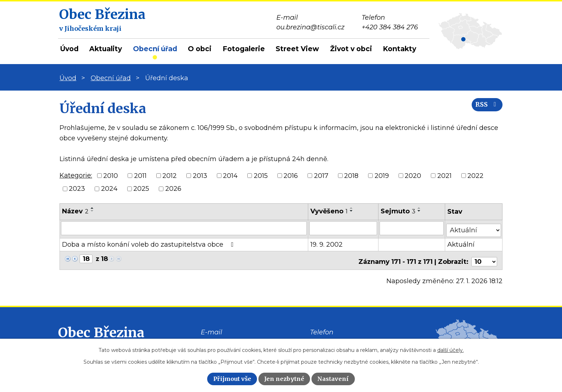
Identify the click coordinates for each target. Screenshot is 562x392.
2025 (141, 189)
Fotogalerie (244, 49)
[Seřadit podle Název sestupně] (92, 211)
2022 (475, 175)
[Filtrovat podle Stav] (474, 228)
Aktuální (462, 242)
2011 (140, 175)
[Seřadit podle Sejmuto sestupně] (420, 211)
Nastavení (333, 379)
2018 (351, 175)
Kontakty (399, 49)
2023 (77, 189)
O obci (200, 49)
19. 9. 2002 (327, 242)
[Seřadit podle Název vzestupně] (92, 208)
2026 (173, 189)
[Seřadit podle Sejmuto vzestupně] (420, 208)
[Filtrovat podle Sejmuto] (412, 228)
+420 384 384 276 (338, 338)
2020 (413, 175)
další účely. (451, 350)
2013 (200, 175)
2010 (111, 175)
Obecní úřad (155, 49)
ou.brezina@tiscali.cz (235, 338)
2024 (109, 189)
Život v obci (351, 49)
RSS (485, 108)
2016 (291, 175)
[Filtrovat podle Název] (184, 228)
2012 (170, 175)
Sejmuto (398, 211)
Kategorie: (76, 175)
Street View (297, 49)
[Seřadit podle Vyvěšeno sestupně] (352, 211)
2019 (382, 175)
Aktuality (106, 49)
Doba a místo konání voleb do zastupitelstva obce (149, 242)
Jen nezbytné (284, 379)
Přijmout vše (232, 379)
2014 (230, 175)
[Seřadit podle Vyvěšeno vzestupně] (352, 208)
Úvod (69, 49)
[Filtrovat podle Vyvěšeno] (344, 228)
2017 (321, 175)
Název (75, 211)
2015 (261, 175)
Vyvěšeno (329, 211)
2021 (444, 175)
